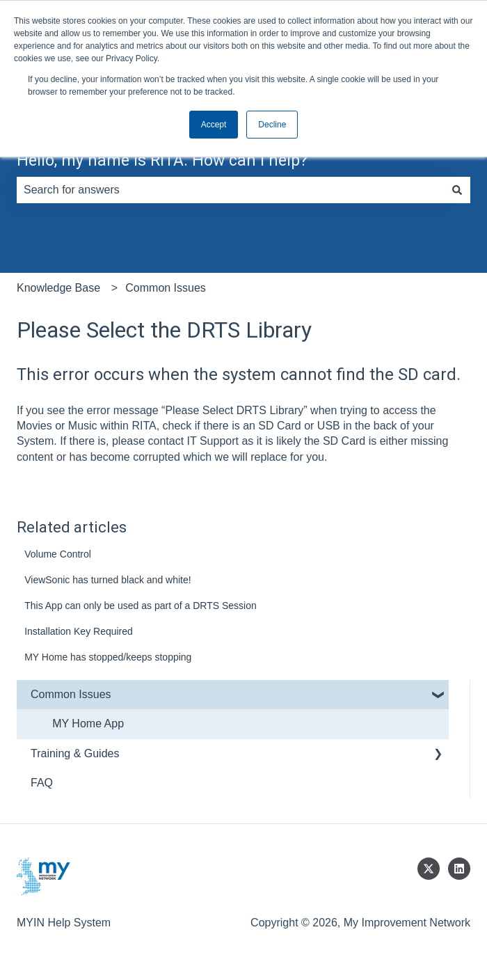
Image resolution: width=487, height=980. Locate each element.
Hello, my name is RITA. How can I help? (162, 160)
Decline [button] (272, 125)
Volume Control (58, 554)
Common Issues (166, 288)
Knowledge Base (58, 288)
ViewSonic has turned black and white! (107, 580)
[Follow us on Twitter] (429, 869)
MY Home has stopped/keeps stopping (108, 657)
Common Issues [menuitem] (71, 694)
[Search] (457, 190)
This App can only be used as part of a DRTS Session (141, 606)
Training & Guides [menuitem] (75, 753)
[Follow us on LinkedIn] (459, 869)
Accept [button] (214, 125)
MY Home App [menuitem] (88, 724)
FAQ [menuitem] (42, 783)
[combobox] (230, 190)
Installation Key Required (79, 631)
